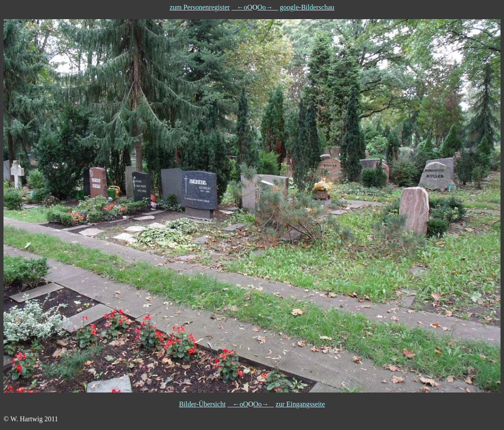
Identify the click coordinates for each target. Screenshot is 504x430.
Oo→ (268, 7)
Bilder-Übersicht (202, 404)
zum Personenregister (200, 7)
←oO (242, 7)
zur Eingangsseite (300, 404)
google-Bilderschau (307, 7)
